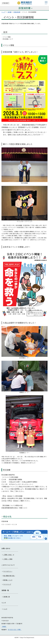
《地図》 (4, 627)
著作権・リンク (8, 580)
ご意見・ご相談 (8, 559)
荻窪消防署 (17, 12)
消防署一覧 (7, 597)
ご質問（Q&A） (8, 555)
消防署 (9, 12)
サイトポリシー (8, 571)
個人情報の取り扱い (9, 576)
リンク (5, 609)
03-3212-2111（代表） (15, 630)
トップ (3, 12)
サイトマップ (7, 584)
